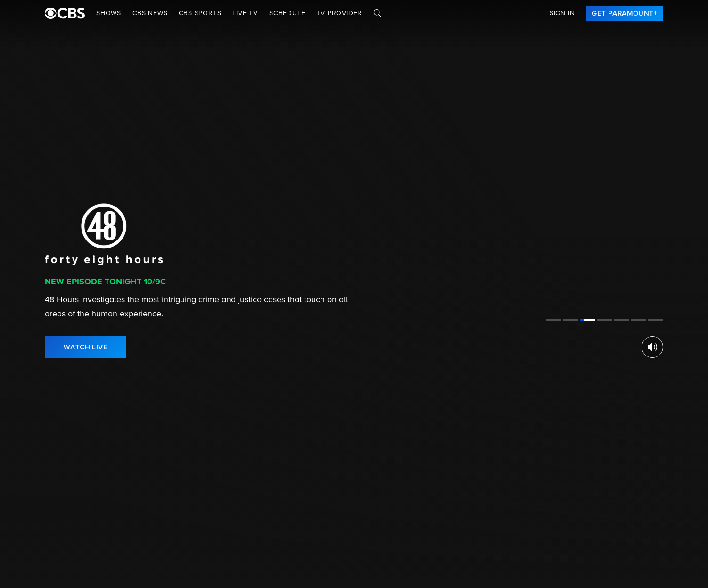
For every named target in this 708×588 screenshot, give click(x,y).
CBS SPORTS (200, 13)
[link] (625, 13)
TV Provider (339, 13)
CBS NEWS (150, 13)
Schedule (287, 13)
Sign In (562, 13)
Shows (109, 13)
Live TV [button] (245, 13)
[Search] (378, 13)
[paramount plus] (65, 13)
